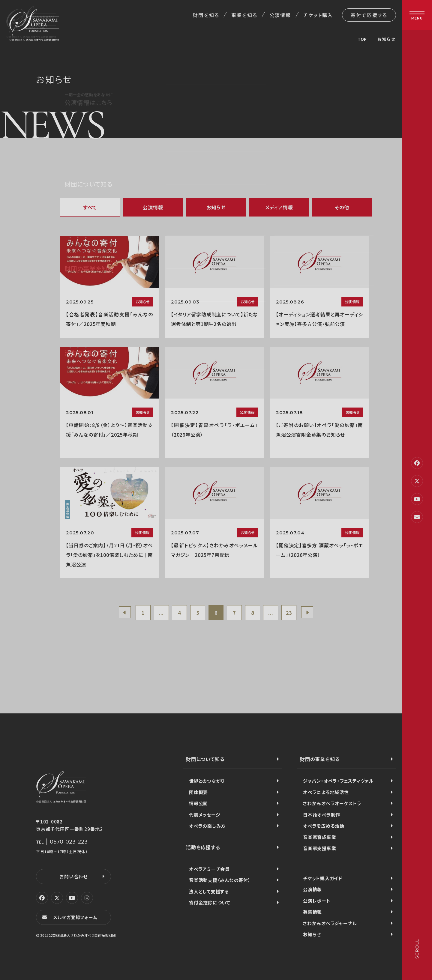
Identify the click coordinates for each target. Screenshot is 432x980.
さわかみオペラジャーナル (330, 923)
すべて (90, 207)
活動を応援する (203, 847)
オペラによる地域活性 (326, 792)
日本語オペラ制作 (322, 815)
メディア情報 (279, 207)
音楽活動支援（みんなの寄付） (220, 880)
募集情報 (312, 912)
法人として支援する (209, 891)
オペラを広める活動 (324, 826)
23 (289, 613)
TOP (362, 39)
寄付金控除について (210, 902)
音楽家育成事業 (319, 837)
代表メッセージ (205, 815)
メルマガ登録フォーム (75, 917)
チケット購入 (318, 15)
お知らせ (216, 207)
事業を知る (244, 15)
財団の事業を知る (320, 759)
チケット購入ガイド (323, 878)
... (161, 613)
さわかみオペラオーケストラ (332, 803)
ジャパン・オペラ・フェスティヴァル (338, 781)
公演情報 (280, 15)
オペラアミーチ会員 (209, 869)
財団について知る (205, 759)
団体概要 (198, 792)
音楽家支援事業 (319, 848)
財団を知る (206, 15)
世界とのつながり (207, 781)
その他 (342, 207)
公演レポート (317, 901)
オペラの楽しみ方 (207, 826)
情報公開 (198, 803)
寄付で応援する (369, 15)
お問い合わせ (73, 876)
